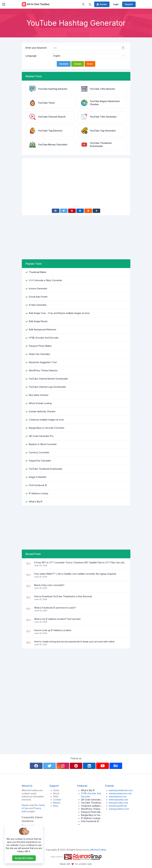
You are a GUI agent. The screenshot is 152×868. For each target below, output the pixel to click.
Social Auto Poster (38, 297)
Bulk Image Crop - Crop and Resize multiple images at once (59, 313)
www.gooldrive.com (119, 809)
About (56, 793)
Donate (102, 4)
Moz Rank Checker (39, 395)
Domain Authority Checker (42, 411)
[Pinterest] (72, 211)
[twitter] (49, 766)
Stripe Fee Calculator (40, 354)
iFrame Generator (38, 305)
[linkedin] (89, 766)
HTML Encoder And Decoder (44, 338)
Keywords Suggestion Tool (43, 362)
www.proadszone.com (120, 793)
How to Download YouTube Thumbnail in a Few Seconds (63, 596)
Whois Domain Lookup (40, 403)
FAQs (56, 796)
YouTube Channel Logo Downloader (47, 387)
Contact (57, 800)
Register (129, 4)
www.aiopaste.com (118, 800)
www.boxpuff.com (118, 806)
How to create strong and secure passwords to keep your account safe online (74, 642)
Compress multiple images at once (46, 420)
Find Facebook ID (38, 485)
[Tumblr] (96, 211)
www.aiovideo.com (118, 803)
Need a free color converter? (49, 585)
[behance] (116, 766)
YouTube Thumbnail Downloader (46, 469)
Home (56, 790)
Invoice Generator (38, 288)
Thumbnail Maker (38, 272)
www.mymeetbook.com (121, 790)
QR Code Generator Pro (41, 436)
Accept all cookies (24, 858)
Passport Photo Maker (40, 346)
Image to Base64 (38, 477)
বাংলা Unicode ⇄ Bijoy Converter (46, 280)
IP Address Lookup (39, 493)
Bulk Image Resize (38, 321)
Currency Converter (39, 452)
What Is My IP (36, 502)
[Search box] (83, 4)
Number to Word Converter (43, 444)
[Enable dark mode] (90, 4)
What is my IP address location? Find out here (57, 619)
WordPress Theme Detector (43, 370)
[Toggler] (4, 4)
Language (31, 56)
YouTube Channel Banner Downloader (48, 379)
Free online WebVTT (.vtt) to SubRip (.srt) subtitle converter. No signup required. (75, 574)
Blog (56, 806)
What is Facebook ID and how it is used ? (55, 608)
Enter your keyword (36, 48)
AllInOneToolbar (98, 850)
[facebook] (36, 766)
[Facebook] (56, 211)
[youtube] (103, 766)
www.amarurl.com (118, 796)
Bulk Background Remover (43, 329)
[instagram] (63, 766)
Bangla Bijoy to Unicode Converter (47, 428)
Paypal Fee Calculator (40, 461)
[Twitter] (64, 211)
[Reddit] (88, 211)
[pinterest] (76, 766)
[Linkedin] (80, 211)
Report (57, 803)
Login (116, 4)
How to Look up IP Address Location (53, 630)
